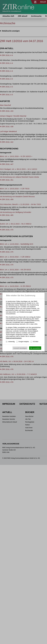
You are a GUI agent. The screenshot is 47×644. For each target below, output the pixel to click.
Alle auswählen (35, 348)
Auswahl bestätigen (20, 348)
